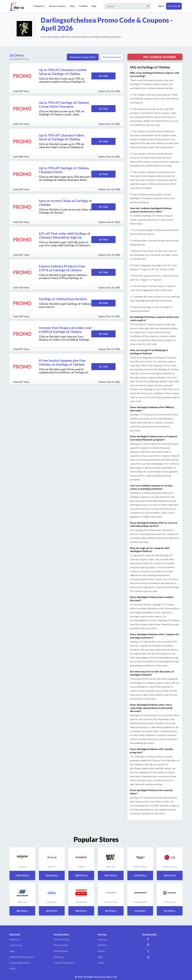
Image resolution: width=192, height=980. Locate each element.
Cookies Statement (64, 963)
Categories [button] (38, 6)
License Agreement (20, 963)
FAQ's (13, 968)
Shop (72, 6)
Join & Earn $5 (174, 6)
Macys (102, 951)
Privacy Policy (61, 939)
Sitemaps (59, 957)
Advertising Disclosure (22, 957)
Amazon (102, 939)
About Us (15, 939)
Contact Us (16, 945)
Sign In (161, 6)
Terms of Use (61, 945)
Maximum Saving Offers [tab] (83, 57)
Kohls (101, 963)
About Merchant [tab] (112, 57)
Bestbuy (102, 945)
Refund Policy (61, 951)
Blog (94, 6)
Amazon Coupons (57, 6)
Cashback (83, 6)
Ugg (100, 957)
